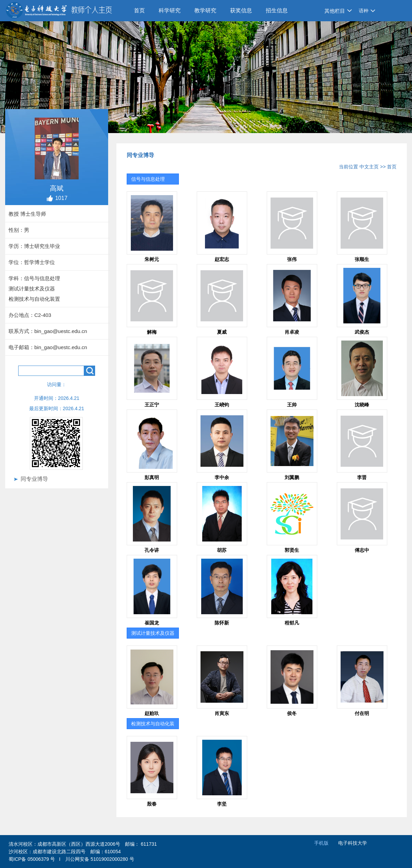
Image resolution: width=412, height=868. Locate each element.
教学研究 (205, 10)
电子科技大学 (353, 843)
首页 (139, 10)
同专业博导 (34, 479)
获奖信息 (241, 10)
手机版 (321, 843)
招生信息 (277, 10)
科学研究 (170, 10)
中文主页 (369, 167)
